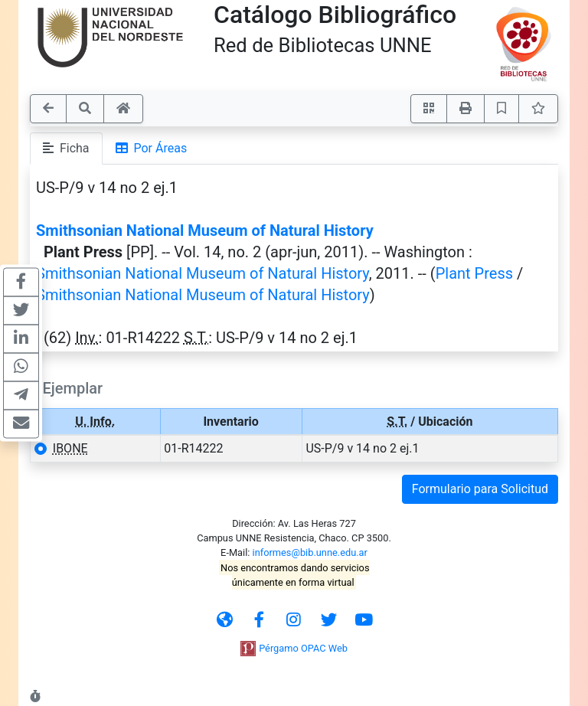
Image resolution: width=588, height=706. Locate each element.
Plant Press (474, 273)
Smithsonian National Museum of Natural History (205, 230)
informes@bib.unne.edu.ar (310, 552)
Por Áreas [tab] (152, 148)
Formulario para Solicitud (480, 489)
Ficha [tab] (66, 148)
